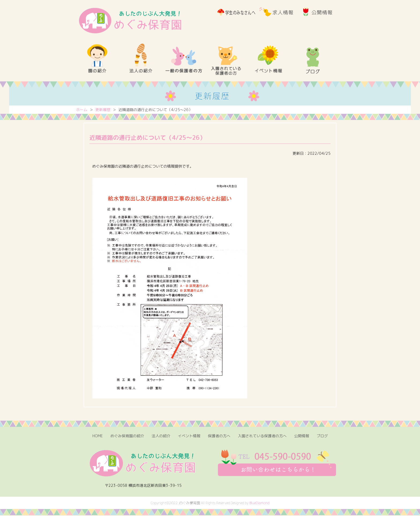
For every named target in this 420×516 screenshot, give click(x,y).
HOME (98, 437)
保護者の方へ (219, 437)
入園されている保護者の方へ (262, 437)
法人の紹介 (161, 437)
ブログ (322, 437)
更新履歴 (103, 111)
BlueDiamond (259, 504)
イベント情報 (189, 437)
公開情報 (302, 437)
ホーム (82, 111)
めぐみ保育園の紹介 (127, 437)
